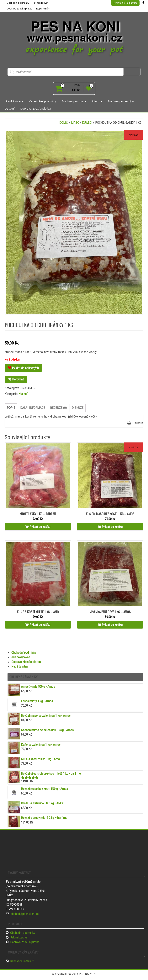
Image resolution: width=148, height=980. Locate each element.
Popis (11, 408)
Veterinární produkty (42, 101)
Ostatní (10, 108)
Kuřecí (87, 122)
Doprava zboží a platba (19, 9)
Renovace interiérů (22, 961)
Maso (97, 101)
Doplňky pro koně (121, 101)
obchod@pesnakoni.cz (25, 914)
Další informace (33, 408)
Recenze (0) (58, 408)
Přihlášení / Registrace (125, 3)
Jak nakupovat (41, 3)
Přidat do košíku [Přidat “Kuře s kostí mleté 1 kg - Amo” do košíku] (40, 625)
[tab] (11, 408)
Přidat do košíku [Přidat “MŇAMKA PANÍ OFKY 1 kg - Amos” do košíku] (112, 625)
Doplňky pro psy (74, 101)
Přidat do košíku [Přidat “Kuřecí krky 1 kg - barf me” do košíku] (40, 527)
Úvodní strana (14, 101)
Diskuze (78, 408)
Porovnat (18, 379)
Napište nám (43, 9)
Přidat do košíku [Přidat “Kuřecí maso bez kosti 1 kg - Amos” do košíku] (112, 527)
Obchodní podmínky (18, 3)
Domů (64, 122)
